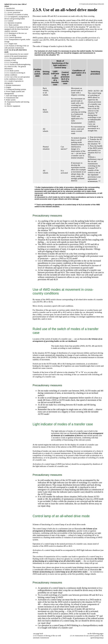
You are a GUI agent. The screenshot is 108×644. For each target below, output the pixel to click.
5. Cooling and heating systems (15, 89)
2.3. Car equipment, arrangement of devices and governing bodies (17, 18)
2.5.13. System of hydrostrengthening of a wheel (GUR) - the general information (17, 66)
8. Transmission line (11, 98)
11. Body (8, 104)
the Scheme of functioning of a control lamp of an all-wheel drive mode (68, 560)
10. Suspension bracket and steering (17, 102)
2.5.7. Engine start (11, 44)
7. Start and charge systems (14, 96)
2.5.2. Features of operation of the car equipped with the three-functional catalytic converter (17, 29)
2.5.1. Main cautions (11, 25)
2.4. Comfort (9, 21)
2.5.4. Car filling (10, 35)
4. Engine (8, 87)
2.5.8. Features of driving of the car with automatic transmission (17, 47)
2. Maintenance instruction (14, 10)
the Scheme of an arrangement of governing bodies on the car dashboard (68, 340)
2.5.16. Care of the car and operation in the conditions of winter (17, 78)
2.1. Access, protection (12, 12)
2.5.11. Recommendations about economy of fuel (16, 59)
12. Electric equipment (12, 106)
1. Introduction (10, 8)
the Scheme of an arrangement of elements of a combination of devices (77, 434)
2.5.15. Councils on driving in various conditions (15, 74)
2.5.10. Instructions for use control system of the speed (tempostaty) (16, 55)
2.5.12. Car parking (11, 62)
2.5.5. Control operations (13, 37)
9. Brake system (10, 100)
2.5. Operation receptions (13, 23)
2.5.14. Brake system (12, 71)
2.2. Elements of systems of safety (16, 14)
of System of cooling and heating (50, 27)
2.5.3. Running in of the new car (16, 33)
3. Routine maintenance (13, 85)
